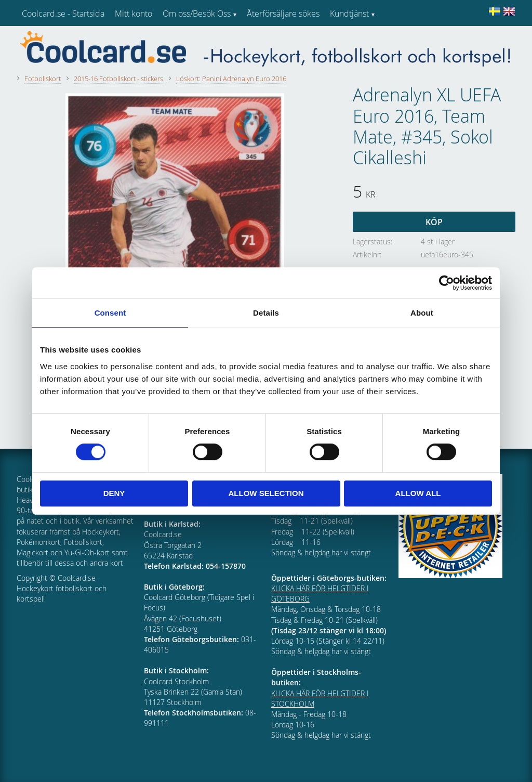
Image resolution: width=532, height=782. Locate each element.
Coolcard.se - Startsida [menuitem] (63, 14)
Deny (114, 493)
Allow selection (266, 493)
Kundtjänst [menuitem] (349, 14)
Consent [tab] (110, 313)
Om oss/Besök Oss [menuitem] (197, 14)
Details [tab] (266, 313)
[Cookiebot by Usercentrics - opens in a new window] (447, 283)
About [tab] (422, 313)
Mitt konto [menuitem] (134, 14)
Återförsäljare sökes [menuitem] (283, 14)
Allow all (418, 493)
